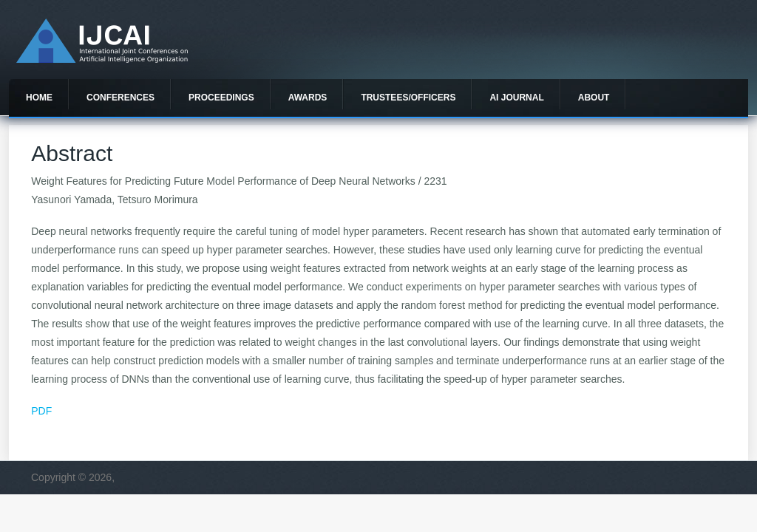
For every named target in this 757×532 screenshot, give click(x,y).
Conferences (120, 98)
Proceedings (221, 98)
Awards (308, 98)
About (594, 98)
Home (39, 98)
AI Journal (516, 98)
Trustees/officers (408, 98)
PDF (41, 411)
